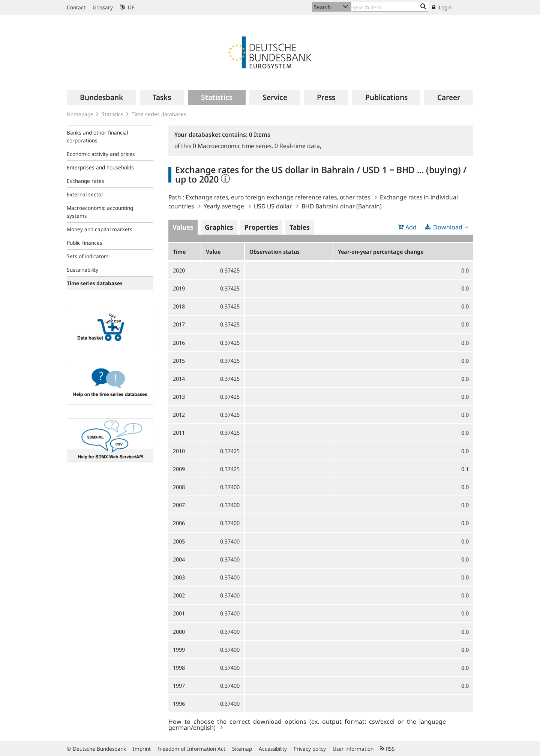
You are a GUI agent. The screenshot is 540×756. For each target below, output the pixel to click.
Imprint (142, 749)
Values (183, 227)
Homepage (80, 114)
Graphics (219, 227)
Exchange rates (85, 181)
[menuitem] (101, 97)
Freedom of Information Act (191, 749)
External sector (85, 194)
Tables (300, 227)
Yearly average (224, 206)
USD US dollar (273, 206)
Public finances (85, 243)
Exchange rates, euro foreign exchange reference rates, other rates (278, 197)
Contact (76, 7)
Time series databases (159, 114)
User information (353, 749)
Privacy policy (310, 749)
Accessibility (273, 749)
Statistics (112, 114)
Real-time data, (298, 146)
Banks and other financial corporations (97, 136)
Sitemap (242, 749)
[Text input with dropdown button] (390, 7)
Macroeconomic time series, (234, 146)
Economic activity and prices (101, 154)
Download (448, 227)
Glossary (103, 7)
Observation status (274, 252)
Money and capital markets (100, 229)
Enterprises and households (100, 167)
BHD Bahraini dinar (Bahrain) (342, 206)
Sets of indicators (88, 256)
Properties (261, 227)
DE (127, 7)
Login (442, 7)
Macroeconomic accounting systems (100, 212)
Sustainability (82, 270)
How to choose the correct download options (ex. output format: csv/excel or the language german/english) (307, 724)
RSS (388, 749)
